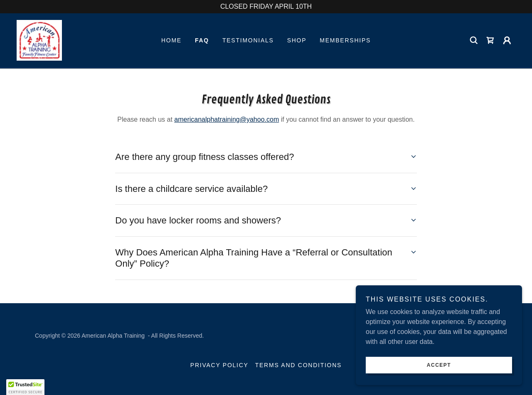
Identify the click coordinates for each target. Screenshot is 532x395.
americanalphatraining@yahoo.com (227, 119)
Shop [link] (297, 41)
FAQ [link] (202, 41)
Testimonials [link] (248, 41)
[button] (507, 41)
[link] (40, 40)
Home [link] (171, 41)
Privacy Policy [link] (219, 365)
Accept (439, 365)
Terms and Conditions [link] (298, 365)
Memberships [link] (345, 41)
